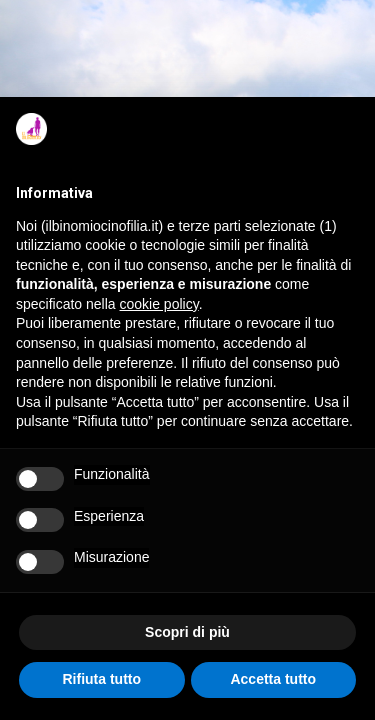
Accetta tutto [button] (273, 679)
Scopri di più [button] (187, 632)
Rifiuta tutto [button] (101, 679)
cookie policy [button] (159, 304)
